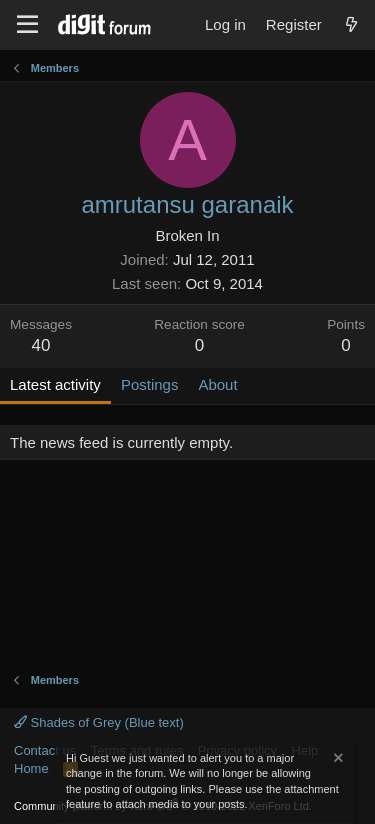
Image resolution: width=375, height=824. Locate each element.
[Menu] (27, 25)
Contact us (45, 750)
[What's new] (351, 24)
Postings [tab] (150, 384)
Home (31, 768)
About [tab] (217, 384)
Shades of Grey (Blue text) (99, 722)
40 (41, 345)
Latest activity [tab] (55, 384)
